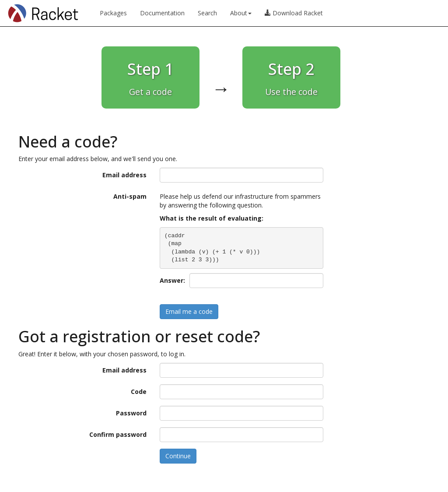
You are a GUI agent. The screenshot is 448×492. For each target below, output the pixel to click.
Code (139, 392)
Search (207, 13)
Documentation (162, 13)
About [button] (241, 13)
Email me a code (189, 311)
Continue (178, 456)
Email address (124, 175)
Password (131, 413)
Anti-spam (130, 196)
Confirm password (118, 434)
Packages (113, 13)
